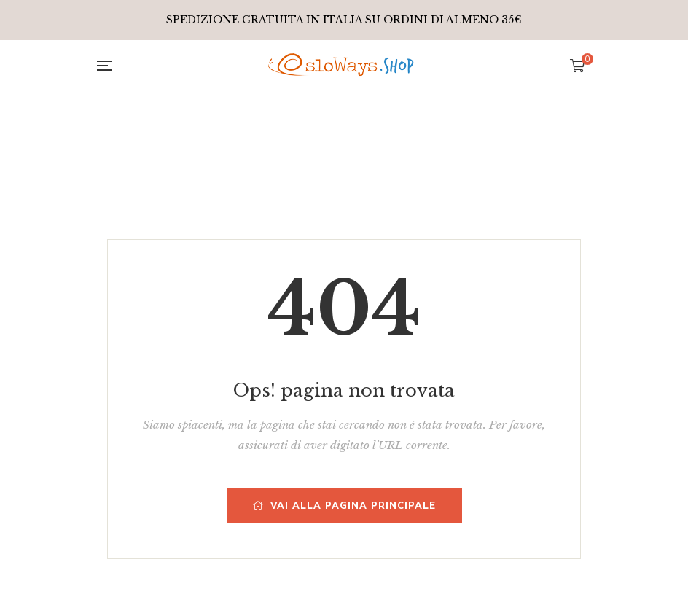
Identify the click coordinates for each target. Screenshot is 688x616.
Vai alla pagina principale (344, 506)
